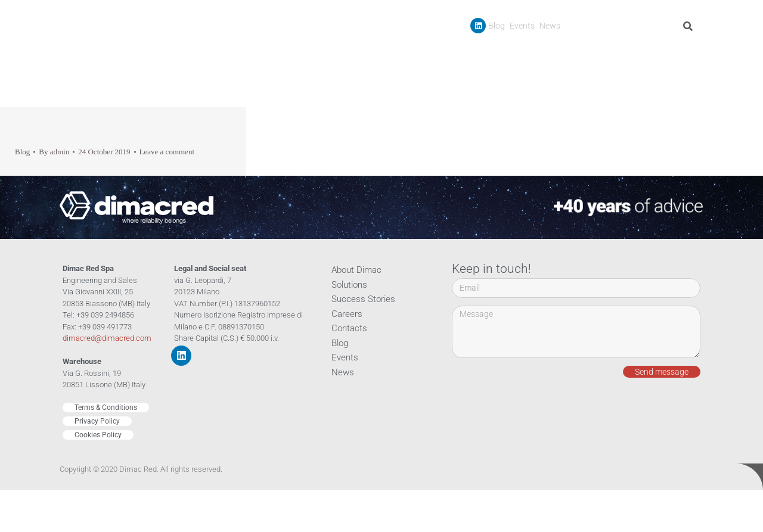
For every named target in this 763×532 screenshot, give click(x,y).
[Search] (690, 26)
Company (461, 53)
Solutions (349, 285)
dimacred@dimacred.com (107, 338)
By (54, 152)
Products (519, 53)
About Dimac (356, 270)
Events (522, 26)
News (550, 26)
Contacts (681, 53)
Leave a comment (167, 152)
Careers (639, 53)
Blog (497, 26)
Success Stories (584, 53)
